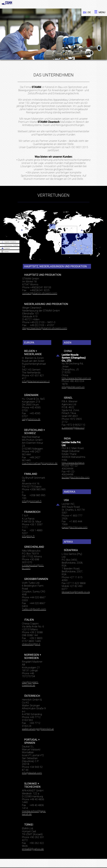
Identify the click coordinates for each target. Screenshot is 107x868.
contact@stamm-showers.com (40, 285)
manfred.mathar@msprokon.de (40, 455)
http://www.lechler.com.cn (76, 370)
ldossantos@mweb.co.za (76, 583)
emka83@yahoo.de (33, 840)
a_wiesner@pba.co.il (73, 419)
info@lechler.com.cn (73, 378)
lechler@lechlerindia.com (76, 469)
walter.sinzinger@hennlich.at (38, 720)
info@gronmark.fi (32, 493)
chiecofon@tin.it (31, 636)
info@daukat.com (32, 764)
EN (85, 4)
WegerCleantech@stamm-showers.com (45, 320)
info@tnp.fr (28, 528)
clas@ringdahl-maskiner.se (30, 675)
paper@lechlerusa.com (75, 519)
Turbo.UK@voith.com (34, 601)
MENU (102, 4)
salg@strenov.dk (31, 411)
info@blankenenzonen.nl (36, 373)
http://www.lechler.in (73, 454)
